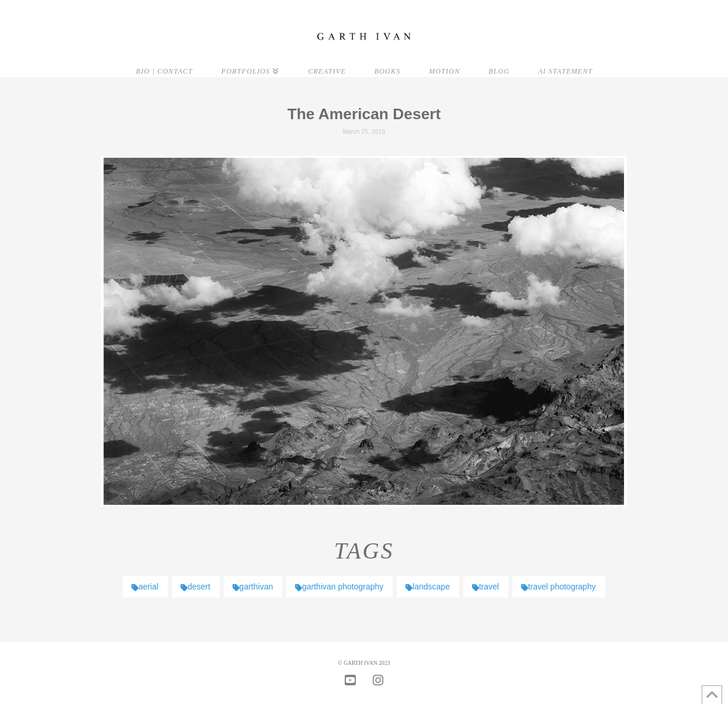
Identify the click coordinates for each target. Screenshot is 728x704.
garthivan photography (339, 587)
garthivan (253, 587)
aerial (145, 587)
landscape (428, 587)
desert (195, 587)
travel (486, 587)
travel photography (559, 587)
